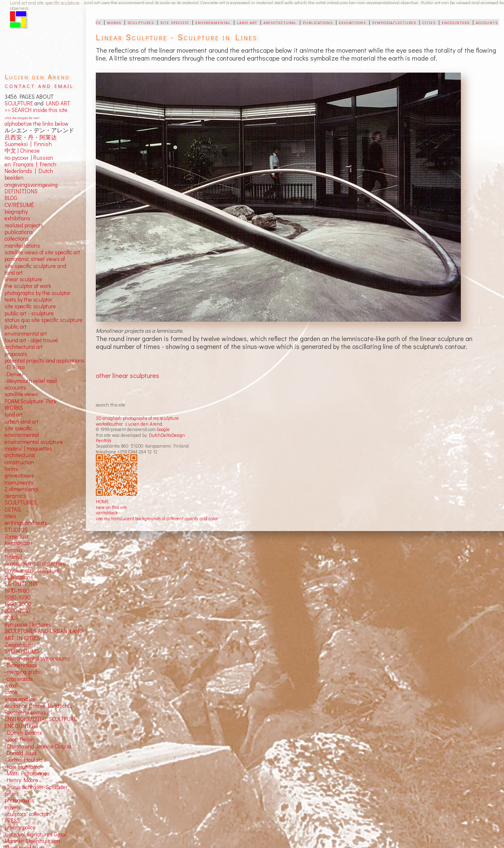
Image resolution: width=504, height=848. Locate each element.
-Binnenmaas (21, 665)
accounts (487, 22)
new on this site (111, 507)
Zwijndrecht (19, 645)
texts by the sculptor (28, 300)
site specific (175, 22)
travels (13, 807)
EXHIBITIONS (21, 584)
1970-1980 (17, 591)
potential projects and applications (45, 361)
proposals (16, 354)
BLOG (11, 198)
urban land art (22, 422)
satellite (14, 394)
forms (11, 469)
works (114, 22)
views (31, 394)
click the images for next (22, 118)
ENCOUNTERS (22, 726)
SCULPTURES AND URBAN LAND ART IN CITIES (44, 634)
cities (429, 22)
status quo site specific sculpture (44, 320)
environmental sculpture (34, 442)
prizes (12, 794)
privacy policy (20, 827)
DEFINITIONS (21, 191)
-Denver (14, 374)
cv (98, 22)
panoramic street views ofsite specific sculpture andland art (35, 266)
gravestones (19, 475)
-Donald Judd (21, 753)
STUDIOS (16, 530)
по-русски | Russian (29, 158)
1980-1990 (18, 597)
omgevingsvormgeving (31, 185)
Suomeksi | (18, 144)
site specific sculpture (30, 306)
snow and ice (20, 699)
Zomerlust (17, 536)
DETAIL (13, 509)
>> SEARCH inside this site (36, 110)
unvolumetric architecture (35, 563)
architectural (280, 22)
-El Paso (15, 367)
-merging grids (22, 672)
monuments (19, 482)
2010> (12, 618)
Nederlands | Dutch (29, 171)
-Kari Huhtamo (22, 767)
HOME (102, 501)
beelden (14, 178)
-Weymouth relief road (31, 381)
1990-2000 (18, 604)
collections (17, 239)
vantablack (107, 513)
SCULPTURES (21, 502)
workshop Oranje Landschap (39, 706)
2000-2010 (18, 611)
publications (318, 22)
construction (19, 462)
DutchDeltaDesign (167, 435)
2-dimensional (22, 489)
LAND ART (57, 103)
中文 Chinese (22, 151)
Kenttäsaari (18, 543)
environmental (213, 22)
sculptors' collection (28, 814)
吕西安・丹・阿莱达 (31, 137)
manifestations (22, 246)
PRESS (12, 821)
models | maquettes (28, 448)
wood (11, 685)
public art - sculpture (29, 313)
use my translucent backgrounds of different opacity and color (157, 518)
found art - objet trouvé (31, 340)
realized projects (24, 225)
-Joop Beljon (19, 739)
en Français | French (30, 164)
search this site (111, 405)
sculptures (141, 22)
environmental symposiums (38, 658)
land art (247, 22)
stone (11, 692)
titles (10, 516)
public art (16, 327)
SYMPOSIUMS (22, 651)
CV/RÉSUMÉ (19, 205)
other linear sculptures (128, 375)
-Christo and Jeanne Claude (38, 746)
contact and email (39, 85)
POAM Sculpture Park (30, 401)
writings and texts (26, 523)
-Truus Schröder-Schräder (36, 787)
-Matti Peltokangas (27, 773)
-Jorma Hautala (24, 760)
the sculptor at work (28, 286)
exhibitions (352, 22)
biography (16, 212)
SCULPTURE (19, 103)
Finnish (42, 144)
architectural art (24, 347)
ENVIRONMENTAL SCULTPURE (41, 719)
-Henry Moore (21, 780)
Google (163, 429)
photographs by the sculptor (38, 293)
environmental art (26, 334)
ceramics (15, 496)
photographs (19, 800)
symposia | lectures (28, 624)
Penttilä (103, 440)
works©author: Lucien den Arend (129, 424)
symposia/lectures (394, 22)
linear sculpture (23, 279)
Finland (13, 557)
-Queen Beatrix (23, 733)
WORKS (14, 408)
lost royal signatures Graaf (36, 834)
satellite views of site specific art (42, 252)
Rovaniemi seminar (27, 712)
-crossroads (19, 679)
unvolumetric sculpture (32, 570)
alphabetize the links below (37, 124)
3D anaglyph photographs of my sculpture (137, 418)
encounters (456, 22)
